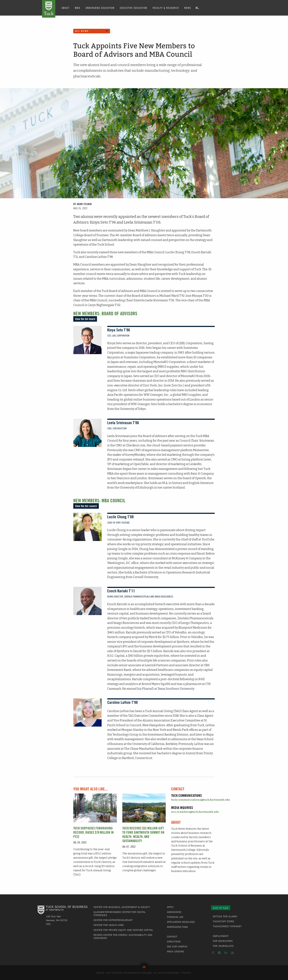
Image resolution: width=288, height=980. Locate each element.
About (66, 8)
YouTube (232, 953)
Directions (174, 941)
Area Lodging (175, 951)
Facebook (213, 953)
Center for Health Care (109, 925)
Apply (170, 907)
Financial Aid (175, 917)
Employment (221, 936)
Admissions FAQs (177, 927)
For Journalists (223, 946)
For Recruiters (223, 941)
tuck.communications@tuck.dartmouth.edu (201, 800)
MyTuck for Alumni (225, 916)
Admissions (174, 912)
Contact (172, 937)
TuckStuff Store (224, 921)
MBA (78, 8)
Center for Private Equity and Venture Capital (123, 930)
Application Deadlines (181, 922)
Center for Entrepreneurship (113, 920)
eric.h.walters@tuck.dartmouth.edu (195, 812)
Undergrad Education (100, 8)
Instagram (219, 953)
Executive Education (134, 8)
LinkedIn (226, 953)
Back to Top (144, 966)
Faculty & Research (166, 8)
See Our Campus (177, 946)
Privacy (187, 973)
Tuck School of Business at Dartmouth (49, 9)
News (188, 8)
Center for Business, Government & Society (122, 907)
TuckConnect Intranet (227, 926)
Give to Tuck (221, 908)
